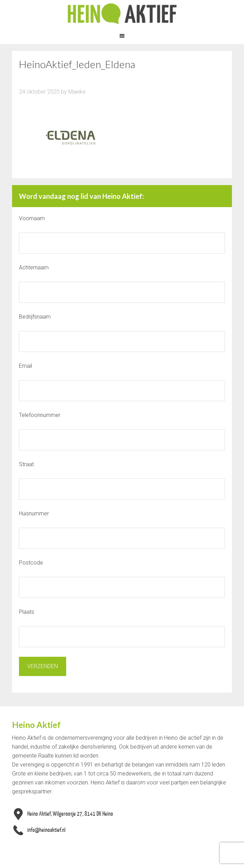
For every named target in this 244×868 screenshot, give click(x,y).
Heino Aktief (122, 14)
